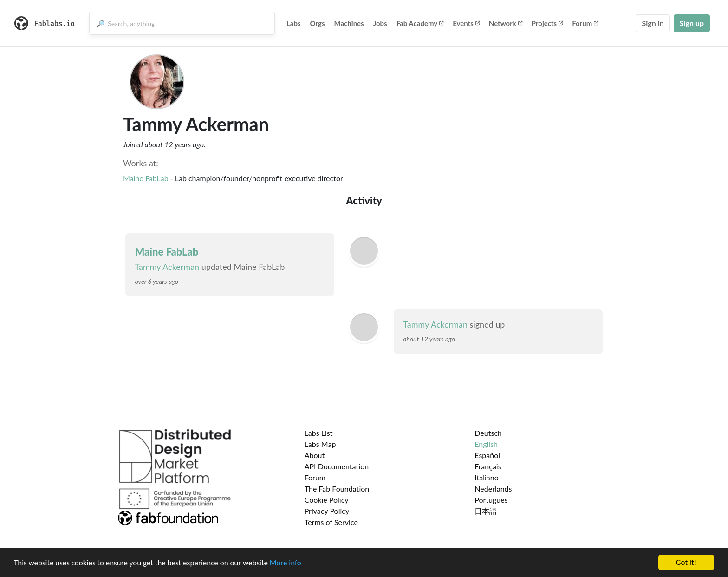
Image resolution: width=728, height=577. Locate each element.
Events (466, 23)
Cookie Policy (327, 500)
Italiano (487, 477)
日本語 (486, 511)
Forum (585, 23)
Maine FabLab (146, 178)
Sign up (692, 23)
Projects (547, 23)
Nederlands (493, 488)
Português (491, 500)
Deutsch (488, 433)
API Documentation (337, 466)
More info (286, 563)
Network (506, 23)
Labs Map (320, 444)
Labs (294, 23)
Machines (349, 23)
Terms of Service (331, 522)
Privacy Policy (327, 511)
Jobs (380, 23)
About (315, 455)
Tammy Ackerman (167, 267)
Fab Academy (420, 23)
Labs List (319, 433)
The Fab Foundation (337, 488)
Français (488, 466)
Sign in (653, 23)
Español (487, 455)
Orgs (318, 23)
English (486, 444)
